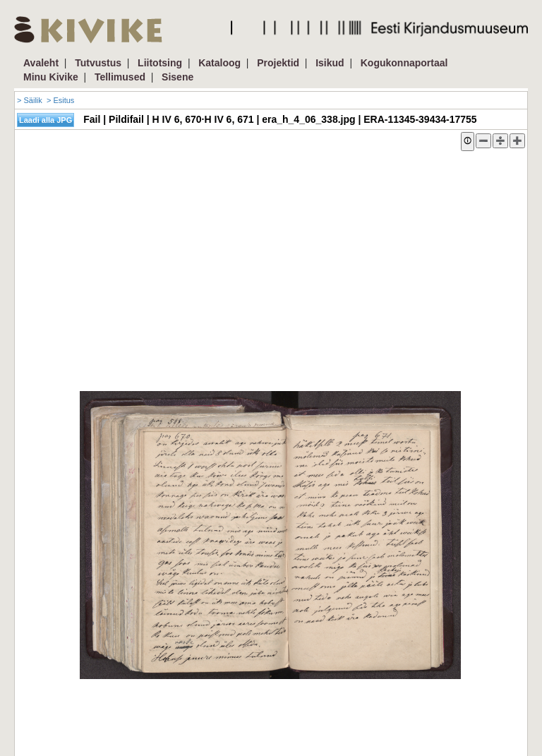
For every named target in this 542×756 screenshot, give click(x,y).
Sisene (177, 77)
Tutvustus (98, 63)
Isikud (330, 63)
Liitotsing (160, 63)
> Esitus (60, 100)
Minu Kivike (51, 77)
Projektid (278, 63)
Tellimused (120, 77)
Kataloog (219, 63)
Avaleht (41, 63)
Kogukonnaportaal (404, 63)
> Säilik (30, 100)
